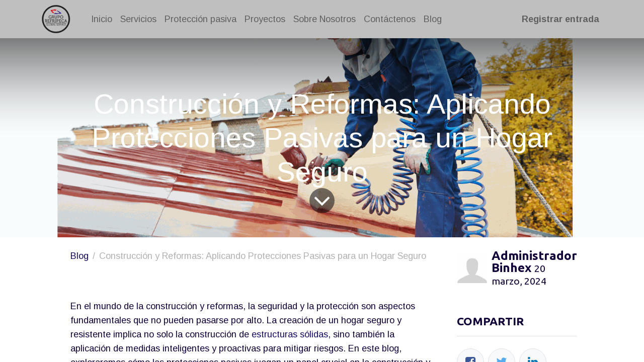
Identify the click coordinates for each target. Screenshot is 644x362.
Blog (79, 256)
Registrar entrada (558, 19)
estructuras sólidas (290, 334)
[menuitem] (104, 19)
